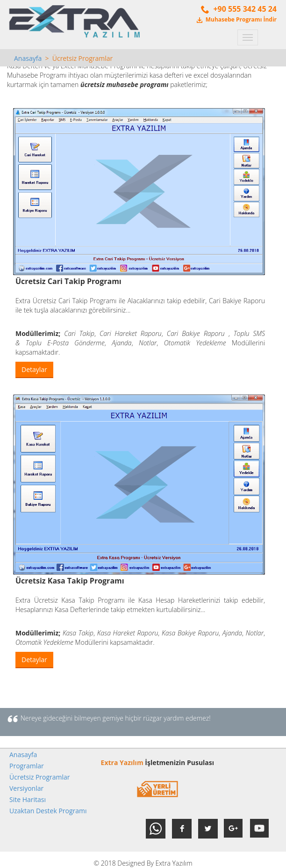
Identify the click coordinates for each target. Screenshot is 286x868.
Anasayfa (28, 58)
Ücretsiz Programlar (40, 777)
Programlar (27, 766)
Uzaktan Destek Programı (48, 811)
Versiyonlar (26, 788)
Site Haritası (28, 799)
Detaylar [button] (34, 369)
